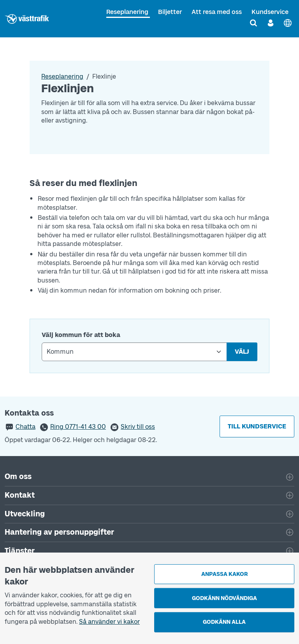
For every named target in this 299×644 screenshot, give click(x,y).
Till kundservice (257, 426)
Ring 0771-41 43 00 (78, 427)
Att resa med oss (217, 12)
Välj (242, 352)
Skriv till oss (138, 427)
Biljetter (170, 12)
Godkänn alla (224, 622)
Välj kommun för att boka (81, 335)
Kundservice (270, 12)
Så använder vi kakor (109, 622)
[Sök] (253, 23)
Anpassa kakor (224, 574)
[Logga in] (271, 23)
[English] (288, 23)
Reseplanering (127, 12)
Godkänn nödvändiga (224, 598)
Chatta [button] (26, 427)
